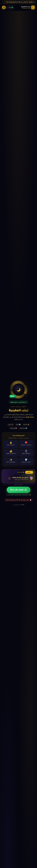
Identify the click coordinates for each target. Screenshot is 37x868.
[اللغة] (10, 7)
